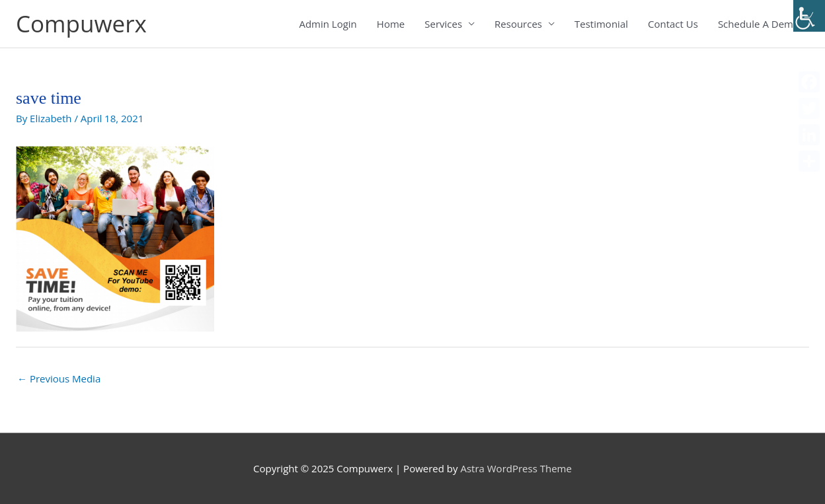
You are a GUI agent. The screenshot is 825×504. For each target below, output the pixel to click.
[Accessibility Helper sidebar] (809, 16)
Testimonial (601, 24)
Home (391, 24)
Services (443, 24)
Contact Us (673, 24)
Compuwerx (81, 23)
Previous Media (59, 378)
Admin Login (328, 24)
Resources (518, 24)
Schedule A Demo (759, 24)
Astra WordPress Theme (516, 468)
